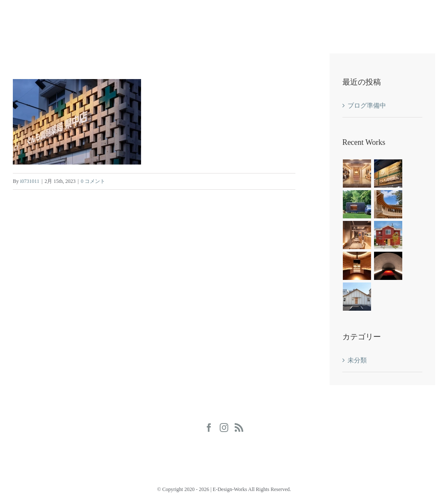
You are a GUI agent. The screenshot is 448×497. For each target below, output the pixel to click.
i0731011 (30, 181)
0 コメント (93, 181)
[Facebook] (209, 428)
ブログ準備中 (367, 106)
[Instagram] (224, 428)
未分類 (357, 360)
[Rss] (239, 428)
